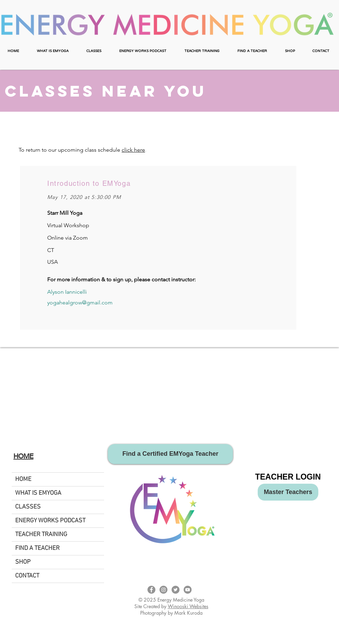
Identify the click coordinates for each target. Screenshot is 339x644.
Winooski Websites (188, 606)
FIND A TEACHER (37, 548)
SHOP (23, 562)
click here (133, 150)
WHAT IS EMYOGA (38, 493)
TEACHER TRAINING (41, 535)
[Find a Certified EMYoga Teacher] (170, 454)
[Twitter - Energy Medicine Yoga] (176, 590)
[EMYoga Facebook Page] (151, 590)
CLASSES (28, 507)
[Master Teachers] (288, 492)
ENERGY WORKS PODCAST (50, 521)
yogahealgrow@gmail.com (80, 303)
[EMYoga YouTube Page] (188, 590)
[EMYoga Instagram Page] (163, 590)
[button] (53, 51)
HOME (23, 479)
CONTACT (27, 576)
